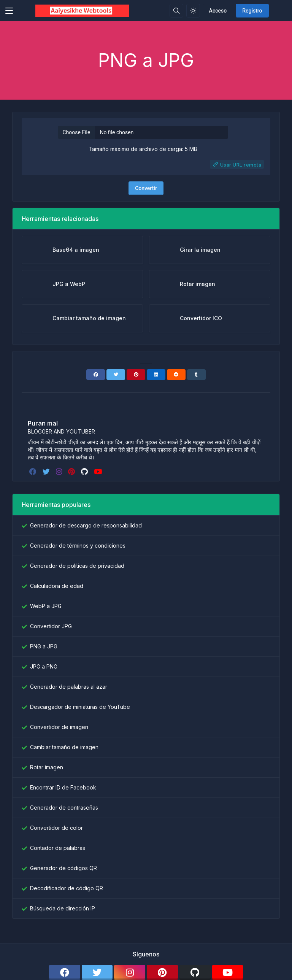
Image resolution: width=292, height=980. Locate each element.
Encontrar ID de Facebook (63, 787)
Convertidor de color (56, 828)
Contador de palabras (58, 848)
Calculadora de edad (57, 586)
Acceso (218, 11)
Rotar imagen (47, 767)
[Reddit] (176, 375)
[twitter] (47, 472)
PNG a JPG (44, 646)
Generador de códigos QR (63, 868)
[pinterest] (72, 472)
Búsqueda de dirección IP (63, 908)
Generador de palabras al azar (69, 687)
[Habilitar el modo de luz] (193, 11)
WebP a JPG (46, 606)
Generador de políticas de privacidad (77, 566)
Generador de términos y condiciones (78, 546)
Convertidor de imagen (59, 727)
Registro (252, 11)
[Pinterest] (136, 375)
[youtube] (99, 472)
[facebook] (34, 472)
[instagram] (60, 472)
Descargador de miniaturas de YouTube (80, 707)
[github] (85, 472)
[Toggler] (9, 11)
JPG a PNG (44, 666)
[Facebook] (96, 375)
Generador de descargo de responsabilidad (86, 525)
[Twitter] (116, 375)
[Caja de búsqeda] (176, 11)
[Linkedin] (156, 375)
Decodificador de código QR (67, 888)
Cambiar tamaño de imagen (64, 747)
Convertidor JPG (51, 626)
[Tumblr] (196, 375)
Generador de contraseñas (64, 808)
